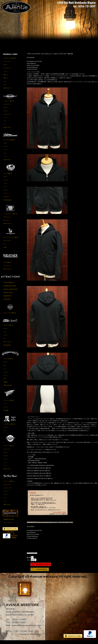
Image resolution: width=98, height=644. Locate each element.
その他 (5, 251)
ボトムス (5, 193)
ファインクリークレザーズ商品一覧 (11, 241)
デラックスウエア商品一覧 (9, 143)
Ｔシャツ (5, 75)
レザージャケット (7, 65)
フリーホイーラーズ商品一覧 (10, 61)
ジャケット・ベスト (8, 491)
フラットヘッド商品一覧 (9, 485)
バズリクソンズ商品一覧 (9, 449)
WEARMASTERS (7, 299)
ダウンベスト (6, 224)
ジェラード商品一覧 (8, 177)
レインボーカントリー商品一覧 (10, 217)
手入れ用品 (6, 414)
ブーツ (5, 407)
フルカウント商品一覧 (8, 328)
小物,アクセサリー (7, 91)
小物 (4, 382)
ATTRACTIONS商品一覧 (9, 286)
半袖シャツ (6, 81)
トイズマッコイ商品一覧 (9, 104)
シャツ (5, 124)
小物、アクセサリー (8, 272)
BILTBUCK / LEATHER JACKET (10, 293)
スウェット (6, 114)
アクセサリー (6, 200)
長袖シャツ (6, 78)
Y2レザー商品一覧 (7, 266)
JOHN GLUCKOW (7, 203)
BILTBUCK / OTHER (8, 296)
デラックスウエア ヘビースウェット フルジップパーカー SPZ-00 (50, 57)
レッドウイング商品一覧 (9, 404)
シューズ (5, 197)
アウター (5, 68)
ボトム (5, 369)
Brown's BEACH (7, 348)
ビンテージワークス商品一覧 (10, 316)
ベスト (5, 85)
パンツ (5, 88)
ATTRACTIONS (7, 303)
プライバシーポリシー (8, 526)
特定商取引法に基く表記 (9, 523)
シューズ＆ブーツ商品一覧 (9, 427)
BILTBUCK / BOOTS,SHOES (10, 289)
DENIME (5, 385)
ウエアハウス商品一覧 (8, 362)
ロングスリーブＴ (7, 71)
